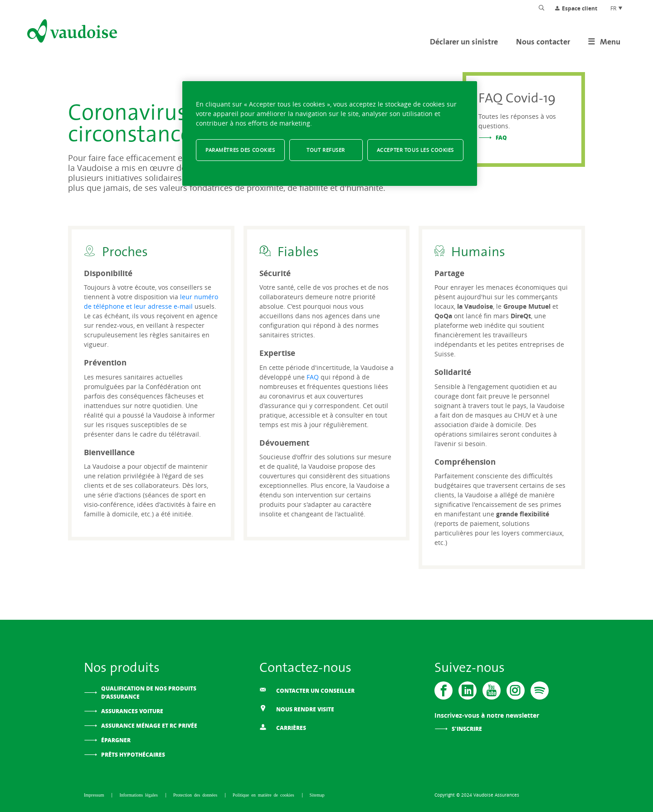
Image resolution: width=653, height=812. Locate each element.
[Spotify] (540, 690)
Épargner (116, 740)
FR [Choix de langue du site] (617, 8)
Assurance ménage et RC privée (149, 726)
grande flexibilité (523, 514)
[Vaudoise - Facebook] (443, 690)
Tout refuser (326, 150)
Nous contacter (543, 41)
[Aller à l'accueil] (71, 33)
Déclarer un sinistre (464, 41)
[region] (330, 134)
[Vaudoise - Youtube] (492, 690)
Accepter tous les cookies (415, 150)
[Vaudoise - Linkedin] (468, 690)
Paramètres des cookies (240, 150)
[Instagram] (516, 690)
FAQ (501, 138)
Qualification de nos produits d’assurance (149, 693)
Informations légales (139, 795)
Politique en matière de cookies (265, 795)
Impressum (95, 795)
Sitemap (317, 795)
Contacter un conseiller (307, 690)
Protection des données (196, 795)
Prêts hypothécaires (133, 755)
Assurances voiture (132, 711)
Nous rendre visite (297, 709)
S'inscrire (467, 729)
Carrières (283, 727)
